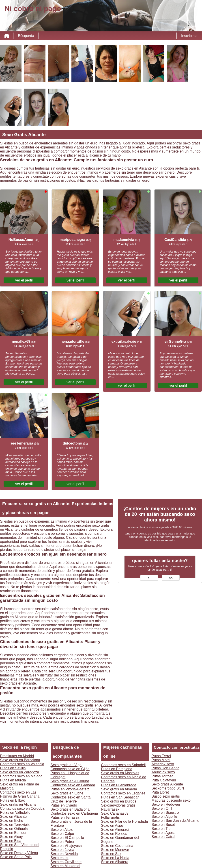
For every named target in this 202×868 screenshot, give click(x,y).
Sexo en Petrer (63, 842)
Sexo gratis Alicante (167, 784)
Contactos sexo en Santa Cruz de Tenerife (71, 799)
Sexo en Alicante (13, 817)
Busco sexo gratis (166, 796)
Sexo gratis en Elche (67, 793)
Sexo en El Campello (67, 838)
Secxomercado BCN (168, 788)
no (171, 578)
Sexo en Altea (62, 830)
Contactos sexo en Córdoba (22, 808)
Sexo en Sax (111, 854)
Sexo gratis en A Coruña (70, 781)
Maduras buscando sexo (171, 800)
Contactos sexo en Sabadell (123, 765)
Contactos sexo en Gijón (70, 769)
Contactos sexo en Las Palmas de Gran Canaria (20, 794)
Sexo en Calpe (62, 834)
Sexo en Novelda (64, 854)
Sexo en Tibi (161, 829)
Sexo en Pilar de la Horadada (124, 821)
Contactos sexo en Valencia (22, 764)
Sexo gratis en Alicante (18, 804)
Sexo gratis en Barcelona (20, 760)
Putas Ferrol (161, 756)
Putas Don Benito (166, 768)
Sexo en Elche (12, 821)
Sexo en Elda (11, 841)
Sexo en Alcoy (11, 837)
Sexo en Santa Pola (16, 857)
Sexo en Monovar (115, 850)
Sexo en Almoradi (115, 830)
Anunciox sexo (163, 772)
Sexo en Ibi (60, 858)
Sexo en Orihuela (14, 829)
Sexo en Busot (163, 825)
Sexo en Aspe (112, 825)
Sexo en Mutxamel (66, 866)
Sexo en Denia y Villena (19, 853)
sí (149, 578)
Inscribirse (189, 36)
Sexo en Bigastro (165, 812)
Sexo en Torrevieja (15, 825)
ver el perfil (24, 280)
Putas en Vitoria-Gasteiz (70, 789)
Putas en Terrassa (65, 817)
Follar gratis (110, 817)
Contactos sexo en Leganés (123, 793)
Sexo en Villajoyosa (66, 846)
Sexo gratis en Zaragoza (19, 772)
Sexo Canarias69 (115, 813)
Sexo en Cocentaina (117, 846)
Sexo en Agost (163, 833)
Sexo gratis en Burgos (119, 801)
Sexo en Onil (162, 808)
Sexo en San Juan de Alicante (176, 821)
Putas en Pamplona (117, 769)
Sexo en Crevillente (66, 862)
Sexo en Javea (62, 850)
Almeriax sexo (163, 764)
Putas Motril (161, 760)
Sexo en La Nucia (115, 858)
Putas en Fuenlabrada (119, 785)
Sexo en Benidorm (15, 833)
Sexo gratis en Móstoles (120, 773)
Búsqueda (26, 36)
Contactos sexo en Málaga (21, 776)
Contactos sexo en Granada (73, 785)
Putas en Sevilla (13, 768)
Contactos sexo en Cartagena (74, 813)
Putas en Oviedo (64, 805)
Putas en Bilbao (13, 800)
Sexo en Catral (163, 837)
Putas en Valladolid (15, 812)
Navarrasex (110, 809)
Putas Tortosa (163, 776)
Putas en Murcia (13, 780)
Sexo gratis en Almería (119, 789)
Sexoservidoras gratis (118, 805)
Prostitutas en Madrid (17, 756)
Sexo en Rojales (114, 834)
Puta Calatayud (164, 780)
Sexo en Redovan (166, 804)
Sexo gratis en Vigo (66, 765)
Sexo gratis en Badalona (70, 809)
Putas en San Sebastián (120, 797)
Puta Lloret (160, 792)
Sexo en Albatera (115, 862)
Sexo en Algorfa (164, 817)
